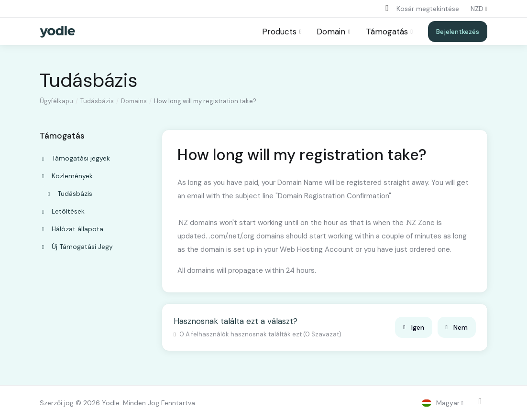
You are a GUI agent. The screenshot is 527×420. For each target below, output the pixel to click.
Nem (457, 327)
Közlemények (66, 176)
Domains (134, 101)
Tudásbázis (97, 101)
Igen (413, 327)
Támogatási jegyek (75, 158)
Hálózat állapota (72, 229)
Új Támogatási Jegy (77, 247)
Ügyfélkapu (56, 101)
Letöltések (62, 211)
